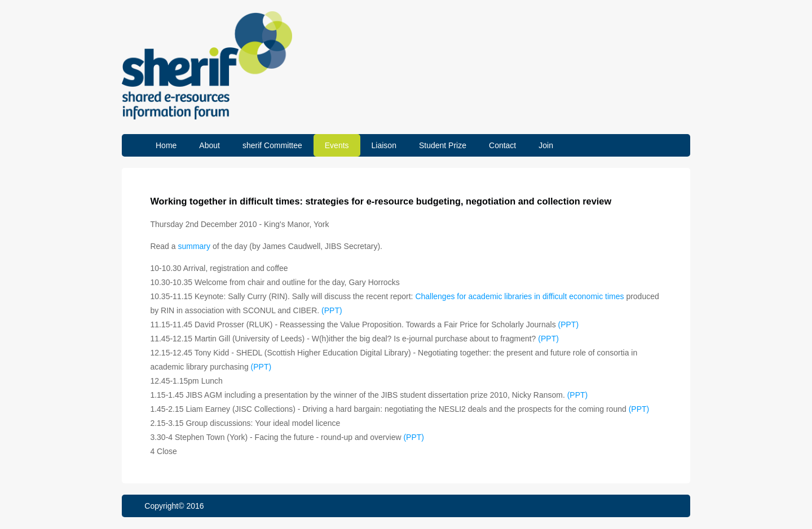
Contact (502, 145)
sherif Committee (272, 145)
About (209, 145)
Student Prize (443, 145)
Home (166, 145)
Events (337, 145)
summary (194, 246)
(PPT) (332, 310)
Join (546, 145)
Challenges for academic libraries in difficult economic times (519, 296)
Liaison (384, 145)
